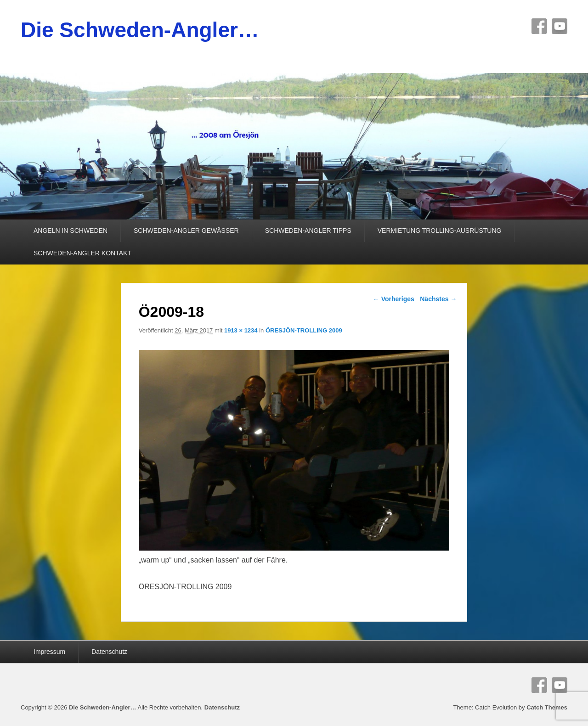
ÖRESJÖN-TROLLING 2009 (304, 330)
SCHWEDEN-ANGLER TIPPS (308, 231)
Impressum (49, 652)
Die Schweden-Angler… (140, 30)
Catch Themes (547, 707)
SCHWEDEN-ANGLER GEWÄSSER (186, 231)
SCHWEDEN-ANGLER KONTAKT (82, 253)
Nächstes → (438, 299)
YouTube (560, 26)
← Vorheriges (394, 299)
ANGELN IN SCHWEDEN (71, 231)
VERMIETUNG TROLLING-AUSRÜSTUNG (440, 231)
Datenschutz (109, 652)
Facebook (539, 26)
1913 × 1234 (241, 330)
